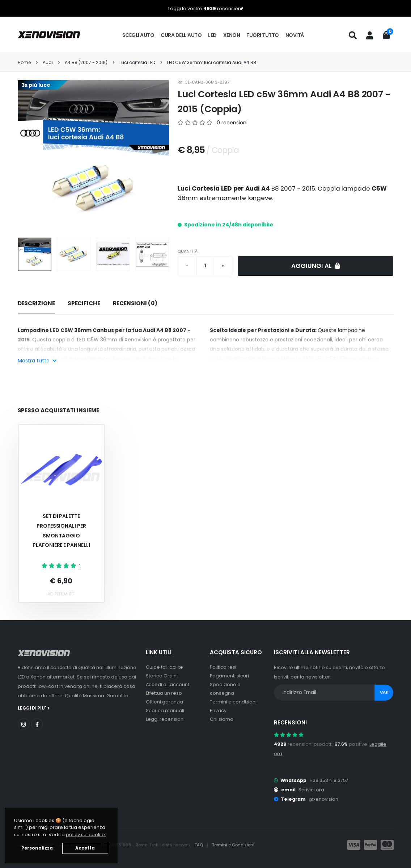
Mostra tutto (37, 361)
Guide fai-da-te (164, 667)
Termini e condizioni (233, 702)
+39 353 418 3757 (329, 780)
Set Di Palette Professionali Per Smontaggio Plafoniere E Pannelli (61, 531)
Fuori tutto (263, 35)
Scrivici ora (311, 790)
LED (212, 35)
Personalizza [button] (37, 848)
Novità (295, 35)
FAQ (199, 845)
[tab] (36, 304)
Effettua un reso (164, 693)
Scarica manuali (165, 710)
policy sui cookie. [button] (86, 835)
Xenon (232, 35)
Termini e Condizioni (233, 845)
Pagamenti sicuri (229, 676)
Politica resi (223, 667)
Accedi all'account (168, 684)
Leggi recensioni (165, 719)
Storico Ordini (162, 676)
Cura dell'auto (181, 35)
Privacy (218, 710)
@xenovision (323, 799)
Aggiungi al (316, 266)
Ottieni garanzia (164, 702)
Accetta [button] (85, 848)
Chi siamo (222, 719)
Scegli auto (138, 35)
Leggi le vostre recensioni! (206, 8)
